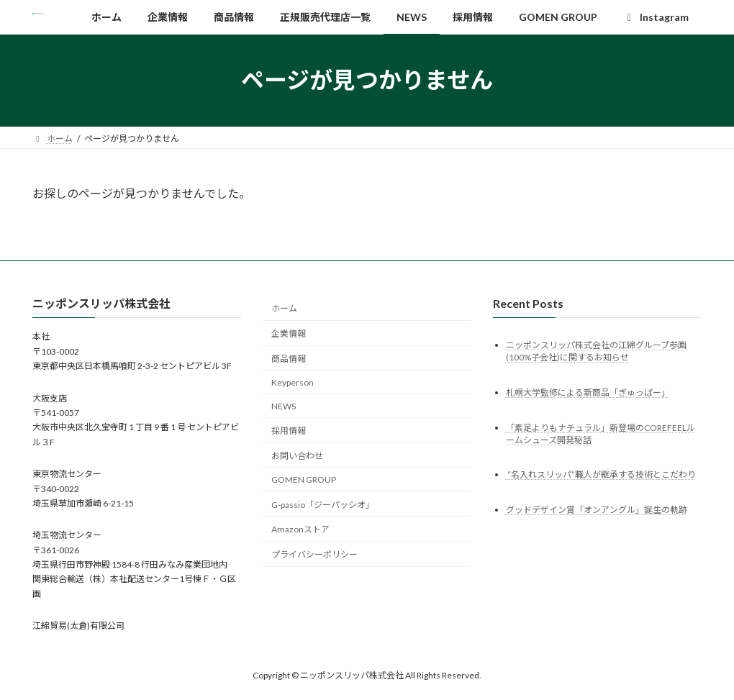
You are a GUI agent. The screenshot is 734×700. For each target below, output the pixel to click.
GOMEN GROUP (304, 479)
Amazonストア (300, 529)
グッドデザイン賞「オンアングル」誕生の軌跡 (597, 510)
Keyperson (293, 382)
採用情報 (289, 431)
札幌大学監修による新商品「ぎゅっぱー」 (588, 392)
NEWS (284, 405)
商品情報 (289, 359)
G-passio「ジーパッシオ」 (323, 504)
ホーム (284, 308)
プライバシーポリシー (314, 554)
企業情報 (289, 333)
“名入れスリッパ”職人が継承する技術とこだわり (601, 474)
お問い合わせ (297, 456)
